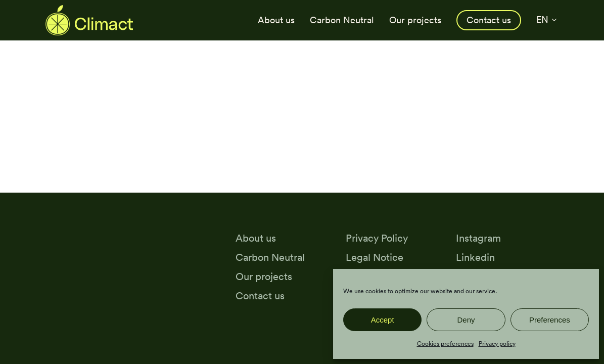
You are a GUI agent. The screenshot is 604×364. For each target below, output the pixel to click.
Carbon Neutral (270, 257)
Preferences (550, 320)
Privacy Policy (377, 238)
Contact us (260, 295)
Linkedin (475, 257)
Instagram (478, 238)
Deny (466, 320)
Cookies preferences (445, 344)
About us (256, 238)
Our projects (264, 276)
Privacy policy (497, 344)
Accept (383, 320)
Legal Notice (375, 257)
